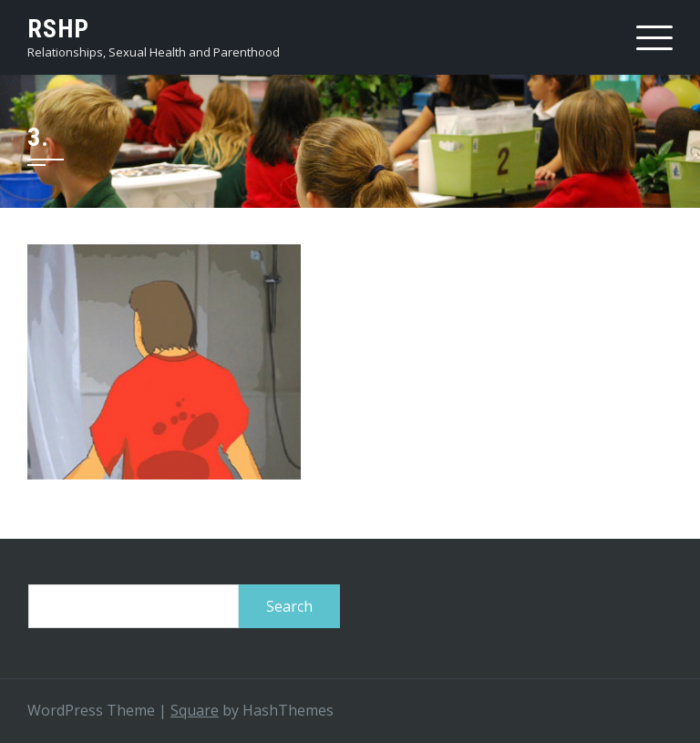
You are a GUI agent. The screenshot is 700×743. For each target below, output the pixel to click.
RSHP (58, 29)
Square (195, 710)
